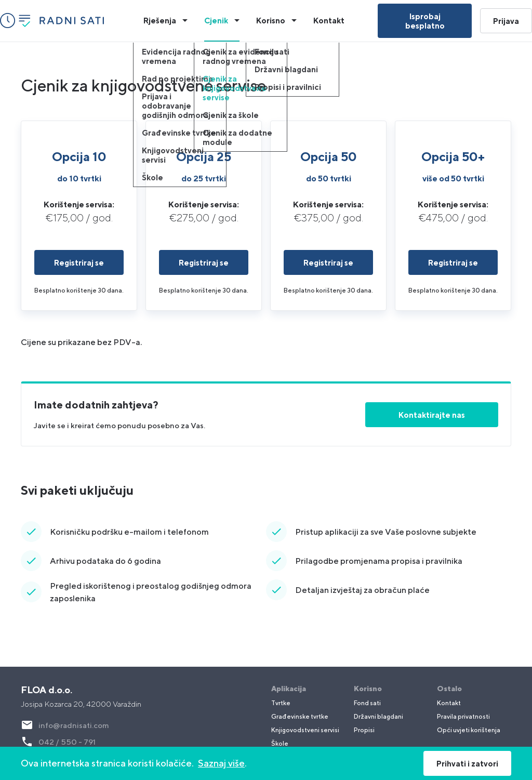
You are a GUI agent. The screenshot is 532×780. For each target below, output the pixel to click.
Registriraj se (79, 262)
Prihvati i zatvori (467, 763)
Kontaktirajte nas (432, 415)
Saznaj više (221, 763)
